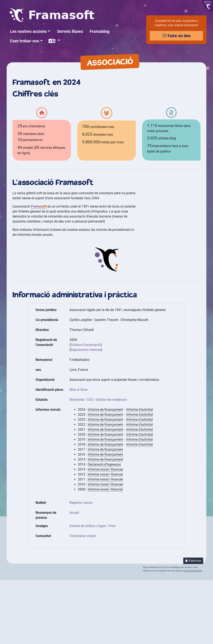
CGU (90, 400)
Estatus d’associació (86, 345)
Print (112, 526)
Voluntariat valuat (83, 536)
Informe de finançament (105, 410)
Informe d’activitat (140, 410)
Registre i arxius (81, 503)
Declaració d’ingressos (104, 464)
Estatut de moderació (111, 400)
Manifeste (77, 400)
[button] (30, 31)
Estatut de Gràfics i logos (88, 526)
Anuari (74, 513)
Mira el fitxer (79, 390)
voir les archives (193, 571)
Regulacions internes (86, 350)
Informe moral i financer (105, 469)
